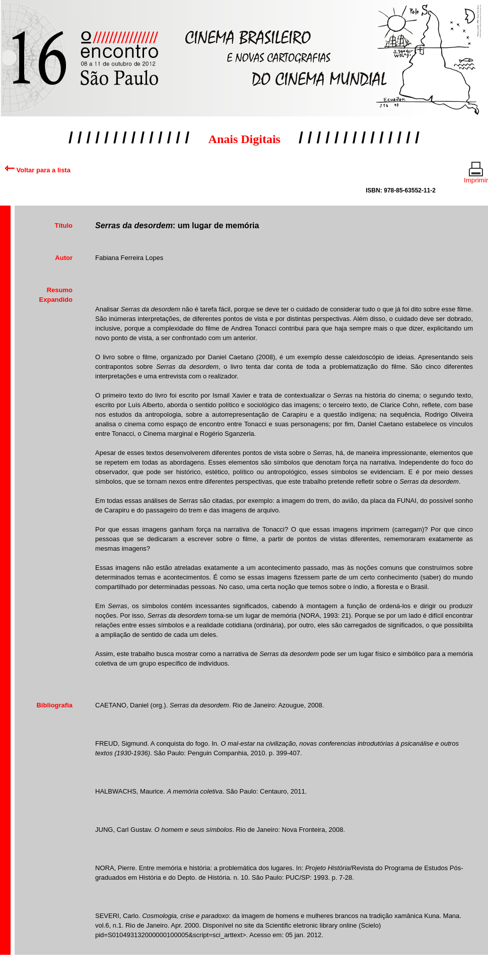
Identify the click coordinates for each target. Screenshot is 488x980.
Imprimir (476, 176)
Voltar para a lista (38, 170)
